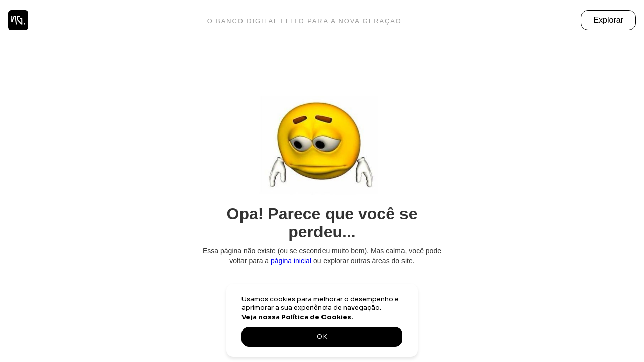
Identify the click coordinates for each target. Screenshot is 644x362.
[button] (608, 20)
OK (322, 337)
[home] (18, 20)
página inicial (291, 261)
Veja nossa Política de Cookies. (297, 317)
